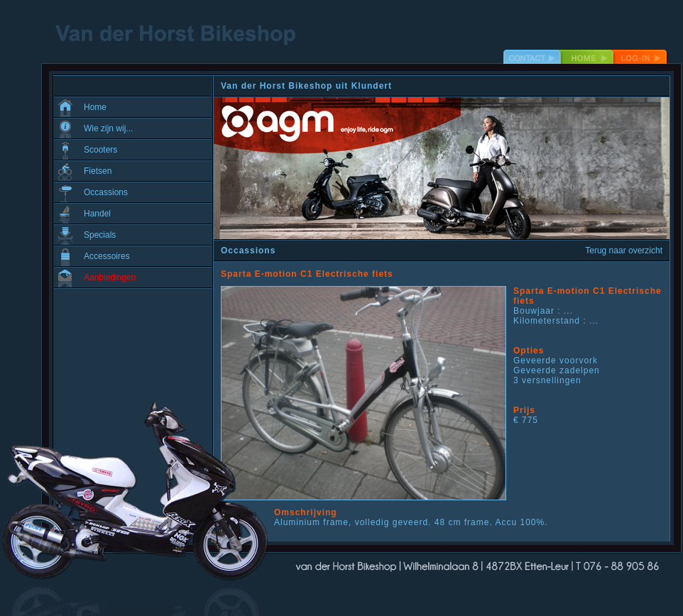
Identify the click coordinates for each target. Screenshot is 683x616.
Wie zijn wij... (108, 128)
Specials (100, 235)
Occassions (106, 192)
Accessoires (107, 256)
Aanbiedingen (110, 277)
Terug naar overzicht (624, 251)
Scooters (100, 150)
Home (95, 107)
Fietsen (98, 171)
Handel (97, 214)
